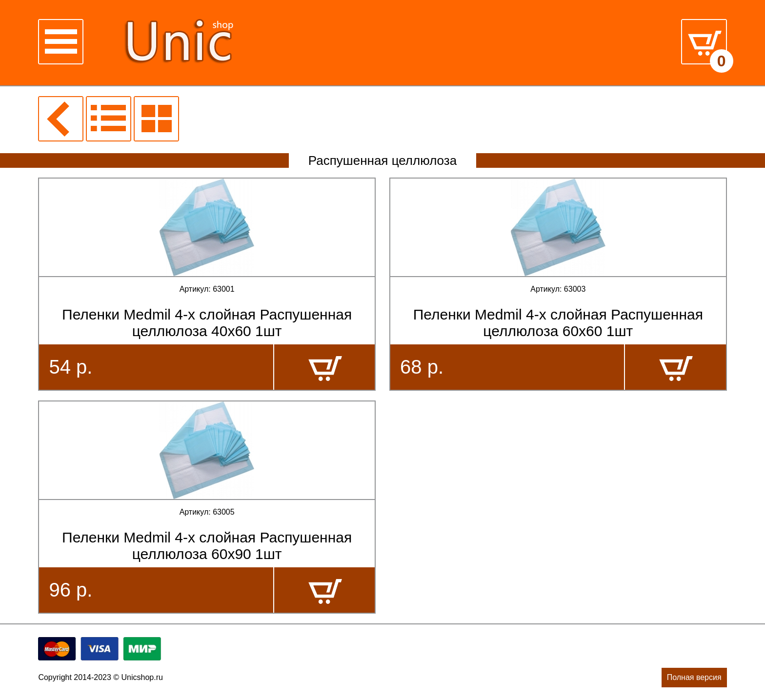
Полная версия (694, 677)
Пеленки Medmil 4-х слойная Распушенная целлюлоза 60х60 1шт (558, 323)
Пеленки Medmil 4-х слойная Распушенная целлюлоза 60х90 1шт (207, 546)
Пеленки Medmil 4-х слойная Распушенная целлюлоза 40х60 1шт (207, 323)
